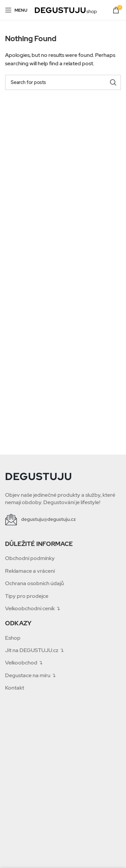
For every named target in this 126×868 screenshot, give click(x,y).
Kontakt (15, 688)
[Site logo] (66, 10)
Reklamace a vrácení (30, 571)
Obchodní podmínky (30, 558)
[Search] (63, 82)
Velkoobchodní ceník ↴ (33, 608)
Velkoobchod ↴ (24, 663)
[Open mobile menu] (16, 10)
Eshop (13, 638)
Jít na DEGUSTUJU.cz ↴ (34, 650)
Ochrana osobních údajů (34, 583)
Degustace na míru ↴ (30, 675)
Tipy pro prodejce (27, 596)
